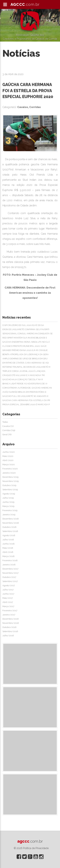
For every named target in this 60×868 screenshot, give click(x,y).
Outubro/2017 (9, 577)
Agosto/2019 (9, 494)
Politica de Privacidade (36, 848)
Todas (5, 422)
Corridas (35, 107)
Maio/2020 (8, 456)
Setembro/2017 (10, 581)
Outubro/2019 (9, 485)
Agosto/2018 (9, 535)
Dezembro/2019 (10, 477)
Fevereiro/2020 (10, 469)
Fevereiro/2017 (10, 611)
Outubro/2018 (9, 527)
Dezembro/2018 (11, 519)
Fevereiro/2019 (10, 510)
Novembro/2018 (11, 523)
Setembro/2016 (10, 631)
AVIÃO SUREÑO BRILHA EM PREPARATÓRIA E (24, 392)
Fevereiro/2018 (10, 560)
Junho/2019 (8, 502)
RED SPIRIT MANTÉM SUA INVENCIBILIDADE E (25, 338)
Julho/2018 (8, 540)
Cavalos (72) (8, 426)
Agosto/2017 (9, 585)
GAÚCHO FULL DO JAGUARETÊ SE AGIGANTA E (25, 396)
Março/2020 (9, 464)
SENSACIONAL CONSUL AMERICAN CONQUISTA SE (28, 334)
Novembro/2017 (10, 573)
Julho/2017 (8, 590)
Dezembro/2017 (10, 569)
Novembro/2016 (11, 623)
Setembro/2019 (10, 490)
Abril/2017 (8, 602)
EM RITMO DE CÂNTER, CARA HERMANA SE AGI (26, 363)
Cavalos (23, 107)
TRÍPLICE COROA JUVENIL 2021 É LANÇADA (24, 371)
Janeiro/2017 (9, 615)
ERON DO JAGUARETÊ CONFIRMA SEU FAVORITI (26, 329)
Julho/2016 (8, 636)
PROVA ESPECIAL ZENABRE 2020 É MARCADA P (26, 404)
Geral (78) (7, 434)
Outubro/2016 (9, 627)
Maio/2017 (8, 598)
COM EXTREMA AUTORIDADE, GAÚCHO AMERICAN (27, 388)
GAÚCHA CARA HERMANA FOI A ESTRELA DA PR (26, 400)
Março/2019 (8, 506)
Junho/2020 (9, 452)
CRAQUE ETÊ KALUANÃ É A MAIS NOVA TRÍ (24, 375)
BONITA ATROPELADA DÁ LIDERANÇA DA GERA (26, 354)
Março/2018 (8, 556)
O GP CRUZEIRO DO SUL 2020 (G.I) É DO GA (23, 325)
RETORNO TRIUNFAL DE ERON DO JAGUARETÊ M (26, 367)
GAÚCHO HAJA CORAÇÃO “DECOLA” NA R (23, 379)
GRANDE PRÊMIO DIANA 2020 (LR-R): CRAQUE (25, 350)
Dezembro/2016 (10, 619)
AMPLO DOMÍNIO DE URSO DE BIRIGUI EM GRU (25, 359)
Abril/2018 (8, 552)
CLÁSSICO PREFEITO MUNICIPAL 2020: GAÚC (25, 346)
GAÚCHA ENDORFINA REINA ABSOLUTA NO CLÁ (26, 342)
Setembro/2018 (10, 531)
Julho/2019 (8, 498)
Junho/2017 (8, 594)
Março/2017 (8, 606)
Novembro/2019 (10, 481)
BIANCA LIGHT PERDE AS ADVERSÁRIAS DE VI (25, 384)
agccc (30, 841)
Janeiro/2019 (9, 515)
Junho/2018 (8, 544)
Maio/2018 (8, 548)
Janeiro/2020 (9, 473)
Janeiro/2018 (9, 565)
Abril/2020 (8, 460)
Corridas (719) (9, 430)
